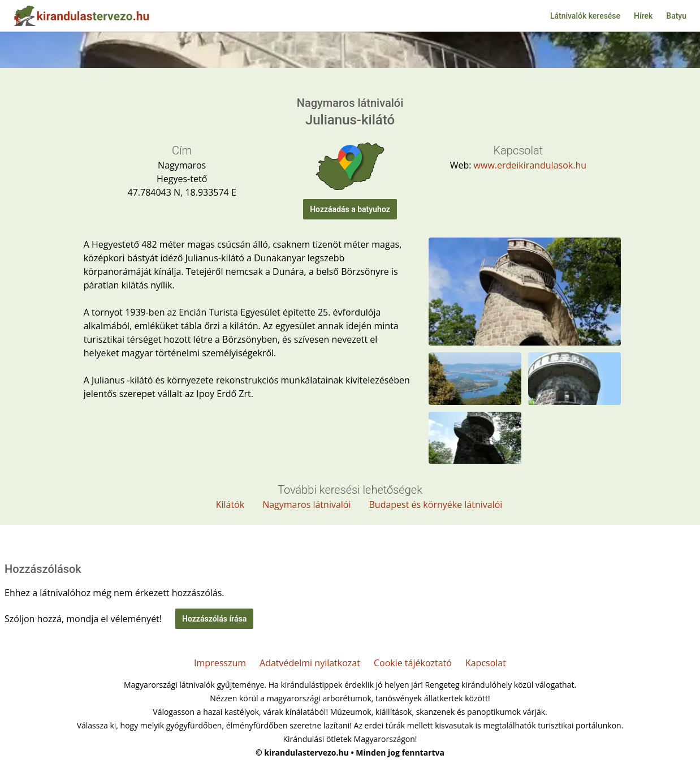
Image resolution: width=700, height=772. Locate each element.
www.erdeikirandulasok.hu (530, 165)
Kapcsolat (486, 663)
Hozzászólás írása (214, 619)
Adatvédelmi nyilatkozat (310, 663)
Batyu (676, 16)
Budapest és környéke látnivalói (436, 504)
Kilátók (230, 504)
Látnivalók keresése (585, 16)
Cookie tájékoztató (413, 663)
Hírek (643, 16)
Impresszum (220, 663)
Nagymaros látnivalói (306, 504)
